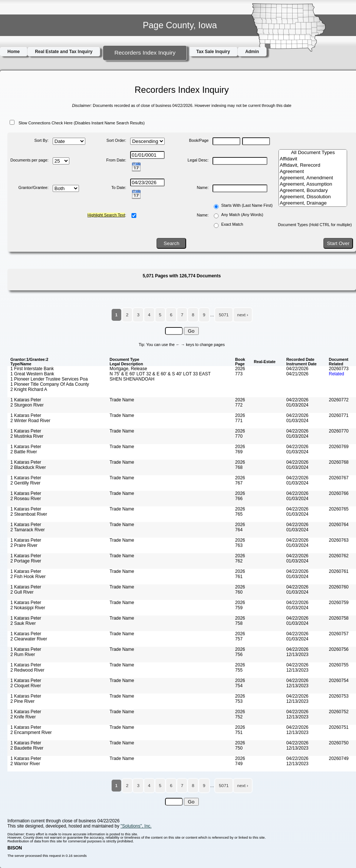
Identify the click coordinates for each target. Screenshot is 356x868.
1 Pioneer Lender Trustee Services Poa (49, 379)
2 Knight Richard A (29, 389)
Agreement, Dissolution (313, 197)
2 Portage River (26, 561)
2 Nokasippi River (28, 608)
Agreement (313, 172)
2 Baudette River (27, 748)
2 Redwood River (27, 670)
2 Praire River (24, 545)
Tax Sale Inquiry (213, 52)
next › (243, 315)
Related (337, 374)
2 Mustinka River (27, 436)
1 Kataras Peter (26, 400)
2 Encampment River (31, 732)
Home (14, 52)
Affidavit (313, 159)
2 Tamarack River (28, 530)
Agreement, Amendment (313, 178)
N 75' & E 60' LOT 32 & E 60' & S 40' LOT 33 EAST (160, 374)
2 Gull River (22, 592)
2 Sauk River (23, 623)
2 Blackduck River (28, 467)
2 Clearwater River (29, 639)
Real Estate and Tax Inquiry (64, 52)
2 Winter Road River (30, 421)
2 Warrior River (25, 764)
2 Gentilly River (25, 483)
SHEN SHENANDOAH (132, 379)
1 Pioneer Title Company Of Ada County (50, 384)
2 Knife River (23, 717)
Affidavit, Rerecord (313, 165)
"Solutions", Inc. (136, 826)
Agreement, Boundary (313, 191)
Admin (252, 52)
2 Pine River (22, 701)
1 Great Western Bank (32, 374)
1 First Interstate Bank (32, 369)
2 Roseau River (26, 499)
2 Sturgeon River (27, 405)
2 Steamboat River (29, 514)
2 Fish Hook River (28, 577)
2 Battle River (24, 452)
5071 (224, 315)
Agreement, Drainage (313, 203)
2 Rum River (23, 655)
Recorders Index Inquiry (145, 53)
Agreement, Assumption (313, 184)
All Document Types (313, 153)
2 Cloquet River (26, 686)
